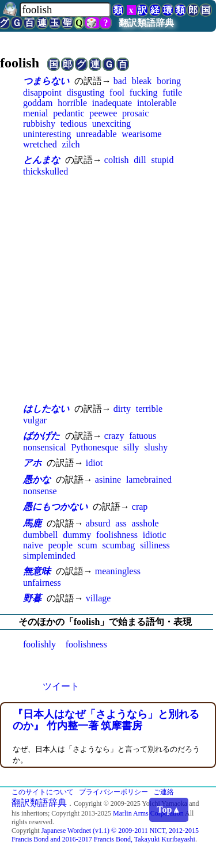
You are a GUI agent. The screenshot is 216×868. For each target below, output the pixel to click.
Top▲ (169, 810)
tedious (74, 124)
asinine (108, 480)
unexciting (112, 124)
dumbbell (40, 535)
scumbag (118, 545)
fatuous (143, 436)
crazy (114, 436)
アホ (32, 463)
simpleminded (49, 556)
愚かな (37, 480)
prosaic (135, 113)
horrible (72, 103)
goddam (38, 103)
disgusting (85, 92)
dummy (77, 535)
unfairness (42, 583)
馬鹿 (32, 523)
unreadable (96, 134)
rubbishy (39, 124)
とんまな (41, 160)
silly (131, 447)
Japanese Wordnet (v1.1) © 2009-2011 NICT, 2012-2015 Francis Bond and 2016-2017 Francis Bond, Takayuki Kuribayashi (105, 835)
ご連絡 (164, 792)
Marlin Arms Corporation (148, 813)
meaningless (118, 571)
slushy (156, 447)
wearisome (141, 134)
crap (140, 507)
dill (140, 160)
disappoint (42, 92)
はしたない (46, 409)
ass (121, 523)
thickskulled (46, 171)
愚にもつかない (55, 507)
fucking (144, 92)
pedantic (69, 113)
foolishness (117, 535)
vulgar (35, 420)
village (98, 598)
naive (33, 545)
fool (117, 92)
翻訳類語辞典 (146, 23)
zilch (71, 144)
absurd (98, 523)
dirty (122, 409)
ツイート (61, 686)
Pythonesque (94, 447)
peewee (103, 113)
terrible (149, 409)
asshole (145, 523)
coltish (117, 160)
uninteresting (47, 134)
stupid (162, 160)
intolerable (157, 103)
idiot (94, 463)
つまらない (46, 81)
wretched (40, 144)
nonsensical (45, 447)
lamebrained (149, 480)
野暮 (32, 598)
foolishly (39, 644)
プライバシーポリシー (113, 792)
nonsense (40, 491)
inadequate (112, 103)
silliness (155, 545)
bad (120, 81)
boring (169, 81)
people (60, 545)
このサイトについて (43, 792)
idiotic (155, 535)
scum (88, 545)
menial (36, 113)
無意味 (37, 571)
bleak (142, 81)
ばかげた (41, 436)
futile (172, 92)
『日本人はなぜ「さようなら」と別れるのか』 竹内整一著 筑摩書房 (106, 720)
